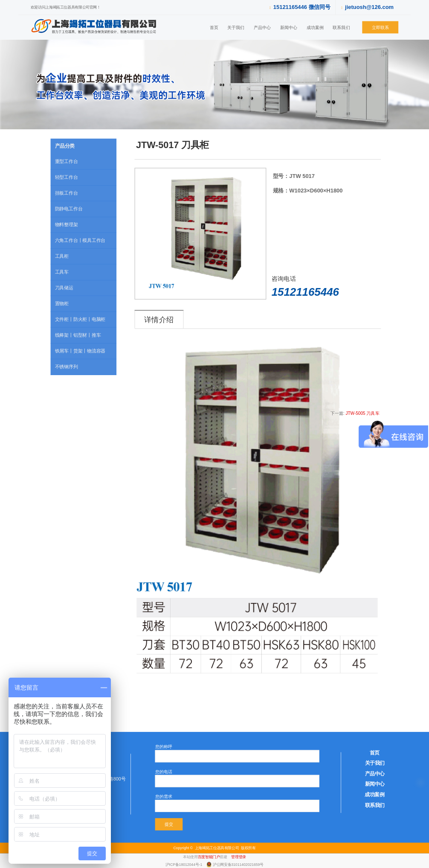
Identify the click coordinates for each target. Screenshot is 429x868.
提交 (169, 824)
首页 (214, 27)
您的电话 (164, 771)
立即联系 (380, 27)
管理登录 (238, 857)
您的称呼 (164, 747)
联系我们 (341, 27)
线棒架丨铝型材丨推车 (78, 335)
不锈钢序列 (67, 367)
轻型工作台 (67, 177)
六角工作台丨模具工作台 (80, 240)
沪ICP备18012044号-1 (184, 864)
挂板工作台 (67, 193)
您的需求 (164, 796)
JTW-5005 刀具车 (362, 413)
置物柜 (62, 303)
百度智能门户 (209, 857)
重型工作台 (67, 161)
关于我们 (236, 27)
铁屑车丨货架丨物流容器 (80, 351)
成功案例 (315, 27)
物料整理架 (67, 224)
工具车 (62, 272)
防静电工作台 (69, 209)
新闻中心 (289, 27)
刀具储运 (64, 288)
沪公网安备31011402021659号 (238, 864)
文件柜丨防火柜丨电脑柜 (80, 319)
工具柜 (62, 256)
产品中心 (262, 27)
